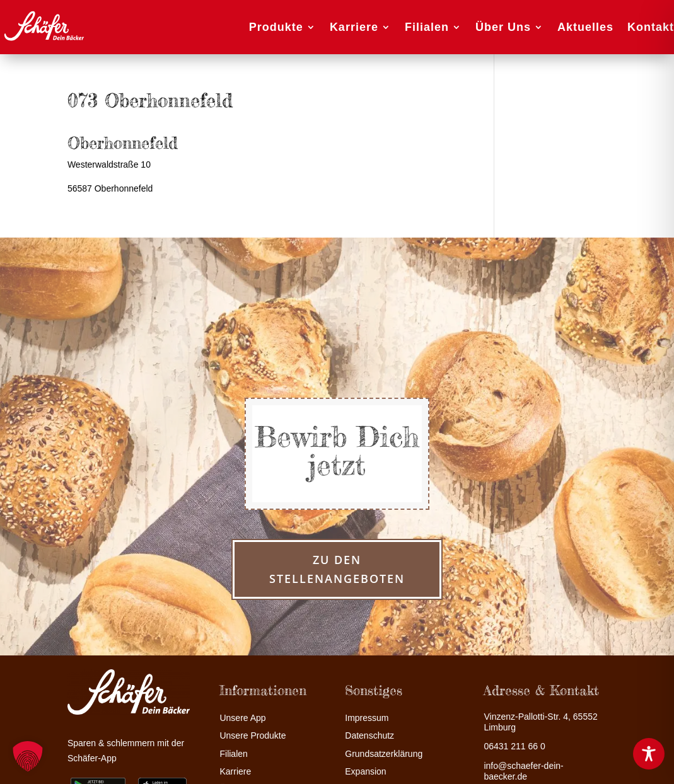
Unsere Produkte (253, 736)
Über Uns (503, 27)
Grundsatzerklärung (384, 754)
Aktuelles (585, 27)
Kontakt (651, 27)
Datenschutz (369, 736)
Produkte (276, 27)
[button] (28, 756)
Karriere (354, 27)
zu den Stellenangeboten (337, 569)
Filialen (427, 27)
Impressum (367, 718)
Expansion (365, 772)
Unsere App (242, 718)
